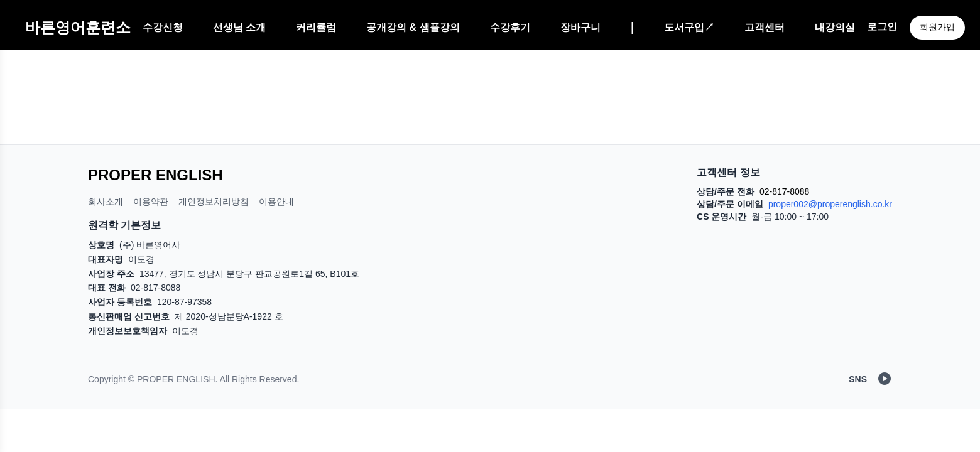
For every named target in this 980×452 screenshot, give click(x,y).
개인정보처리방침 (214, 202)
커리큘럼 (316, 27)
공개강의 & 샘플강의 (413, 27)
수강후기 (510, 27)
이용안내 (276, 202)
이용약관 (151, 202)
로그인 (882, 27)
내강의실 (835, 27)
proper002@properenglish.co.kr (830, 204)
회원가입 (937, 27)
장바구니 (580, 27)
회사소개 (106, 202)
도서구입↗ (689, 27)
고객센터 (765, 27)
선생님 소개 (239, 27)
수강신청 (163, 27)
